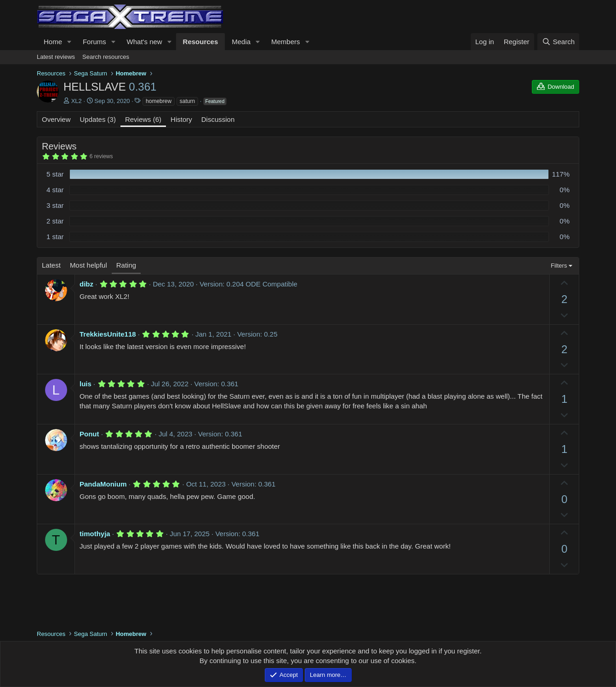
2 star (55, 221)
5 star (55, 174)
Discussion (218, 119)
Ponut (89, 434)
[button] (69, 42)
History (181, 119)
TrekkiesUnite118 (108, 334)
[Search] (558, 42)
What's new (145, 42)
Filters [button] (559, 266)
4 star (55, 190)
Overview (56, 119)
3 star (55, 205)
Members (286, 42)
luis (86, 384)
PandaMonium (103, 484)
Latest (51, 265)
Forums (94, 42)
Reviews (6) (143, 119)
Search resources (106, 57)
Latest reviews (56, 57)
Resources (201, 42)
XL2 (77, 101)
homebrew (159, 101)
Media (241, 42)
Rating (126, 265)
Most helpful (88, 265)
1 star (55, 237)
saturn (187, 101)
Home (53, 42)
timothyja (95, 534)
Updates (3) (98, 119)
